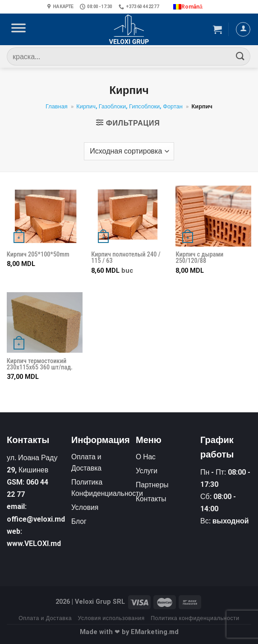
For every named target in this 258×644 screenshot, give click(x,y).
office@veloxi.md (36, 519)
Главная (57, 106)
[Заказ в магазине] (129, 151)
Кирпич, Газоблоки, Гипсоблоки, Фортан (129, 106)
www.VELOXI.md (34, 544)
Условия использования (111, 618)
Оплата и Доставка (45, 618)
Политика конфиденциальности (195, 618)
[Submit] (240, 56)
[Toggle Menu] (18, 29)
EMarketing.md (155, 632)
